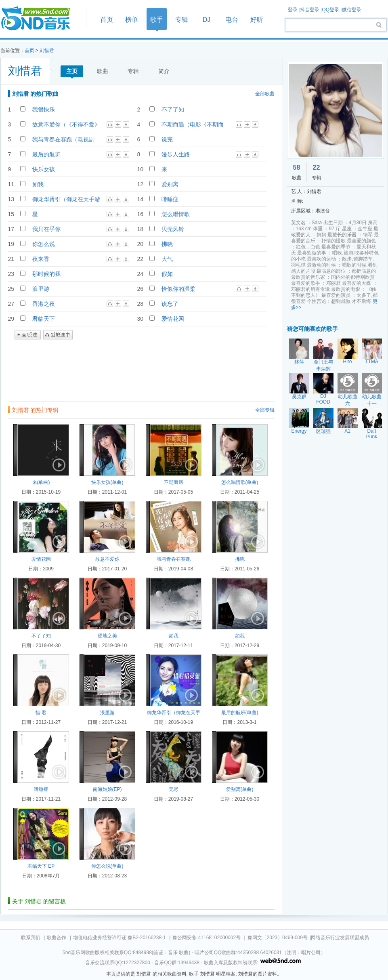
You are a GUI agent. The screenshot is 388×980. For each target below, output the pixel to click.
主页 (72, 71)
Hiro (347, 362)
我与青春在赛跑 (174, 559)
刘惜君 (47, 50)
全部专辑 (265, 410)
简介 (164, 71)
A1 (347, 431)
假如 (167, 274)
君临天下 (44, 319)
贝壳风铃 (173, 229)
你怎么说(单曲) (107, 866)
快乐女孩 (44, 169)
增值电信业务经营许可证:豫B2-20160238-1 (120, 938)
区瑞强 (323, 431)
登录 (293, 10)
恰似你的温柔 (178, 289)
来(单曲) (41, 482)
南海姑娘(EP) (107, 789)
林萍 (299, 362)
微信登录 (352, 10)
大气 (167, 259)
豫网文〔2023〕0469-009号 (278, 938)
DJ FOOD (323, 399)
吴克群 (299, 397)
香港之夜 (44, 304)
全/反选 (28, 335)
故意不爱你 (107, 559)
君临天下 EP (41, 866)
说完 (167, 139)
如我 (38, 184)
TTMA (372, 362)
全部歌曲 (265, 94)
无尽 (174, 789)
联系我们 (31, 938)
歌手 (157, 20)
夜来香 (41, 259)
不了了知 (173, 109)
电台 (232, 20)
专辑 (182, 20)
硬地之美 (107, 636)
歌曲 (103, 71)
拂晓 (167, 244)
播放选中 (58, 335)
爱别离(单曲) (240, 789)
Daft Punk (372, 434)
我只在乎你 (46, 229)
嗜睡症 (170, 199)
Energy (299, 431)
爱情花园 (173, 319)
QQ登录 (330, 10)
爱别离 (170, 184)
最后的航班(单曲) (240, 713)
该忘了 (170, 304)
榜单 (132, 20)
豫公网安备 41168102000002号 (207, 938)
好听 (257, 20)
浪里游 (41, 289)
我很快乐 (44, 109)
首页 (41, 19)
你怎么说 (44, 244)
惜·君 (41, 713)
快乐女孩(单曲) (107, 482)
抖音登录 (310, 10)
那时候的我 (46, 274)
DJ (207, 20)
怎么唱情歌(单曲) (240, 482)
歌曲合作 (57, 938)
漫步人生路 (176, 154)
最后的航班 (46, 154)
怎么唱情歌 (176, 214)
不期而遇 (174, 482)
